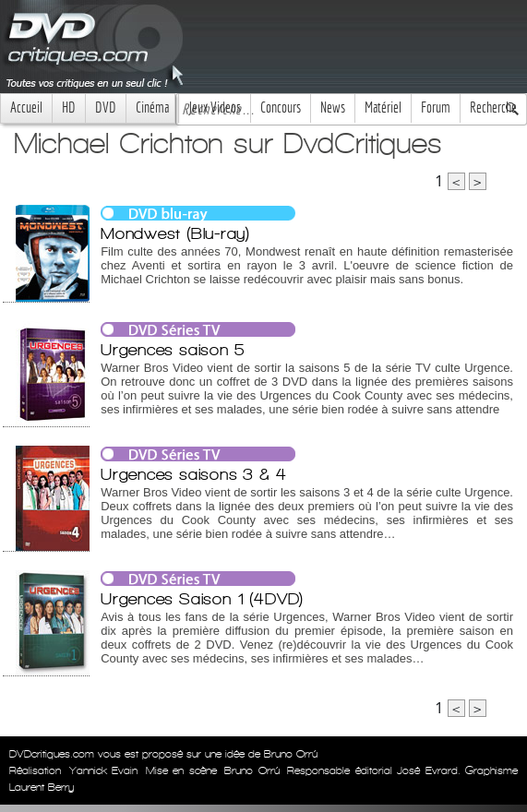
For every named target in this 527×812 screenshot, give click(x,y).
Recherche (493, 107)
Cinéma (152, 107)
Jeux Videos (215, 107)
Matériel (383, 107)
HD (69, 107)
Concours (281, 107)
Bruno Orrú (252, 770)
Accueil (26, 107)
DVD (106, 107)
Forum (436, 107)
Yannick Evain (104, 770)
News (333, 107)
